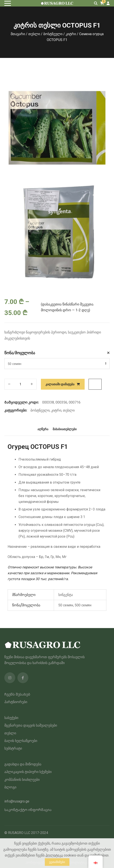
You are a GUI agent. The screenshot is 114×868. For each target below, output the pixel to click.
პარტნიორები (16, 702)
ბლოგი (10, 787)
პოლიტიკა (54, 855)
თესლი (34, 34)
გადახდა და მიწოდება (23, 764)
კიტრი (71, 34)
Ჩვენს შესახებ (17, 694)
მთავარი (18, 34)
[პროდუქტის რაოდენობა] (20, 384)
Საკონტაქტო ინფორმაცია (28, 810)
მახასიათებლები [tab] (65, 429)
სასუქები (11, 718)
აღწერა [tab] (43, 429)
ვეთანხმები (57, 862)
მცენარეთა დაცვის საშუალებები (31, 725)
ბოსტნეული (53, 34)
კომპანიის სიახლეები (22, 780)
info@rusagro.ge (17, 801)
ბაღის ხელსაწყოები (21, 741)
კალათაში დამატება (60, 384)
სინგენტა (66, 595)
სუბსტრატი (13, 748)
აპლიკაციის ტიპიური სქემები (28, 772)
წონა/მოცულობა (20, 353)
